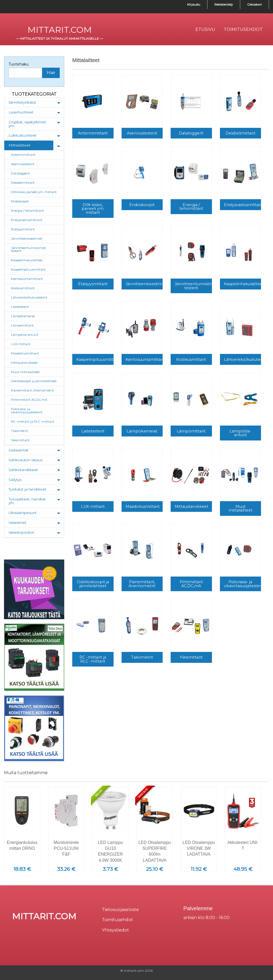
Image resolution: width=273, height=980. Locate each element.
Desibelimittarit (23, 183)
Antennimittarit (23, 155)
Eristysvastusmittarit (27, 220)
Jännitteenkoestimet (27, 239)
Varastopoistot (21, 532)
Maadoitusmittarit (25, 353)
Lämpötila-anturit (25, 335)
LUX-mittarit (21, 344)
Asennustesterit (23, 164)
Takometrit (19, 431)
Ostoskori (254, 4)
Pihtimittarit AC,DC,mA (29, 400)
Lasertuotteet (21, 112)
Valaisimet (17, 522)
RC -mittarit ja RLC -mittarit (33, 422)
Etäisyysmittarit (23, 229)
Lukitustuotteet (23, 135)
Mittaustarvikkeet (24, 363)
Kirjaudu (194, 4)
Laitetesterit (20, 307)
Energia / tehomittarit (27, 211)
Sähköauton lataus (25, 460)
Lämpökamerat (23, 316)
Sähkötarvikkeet (23, 470)
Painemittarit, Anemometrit (33, 390)
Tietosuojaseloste (120, 910)
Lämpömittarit (22, 325)
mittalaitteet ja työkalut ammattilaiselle (60, 38)
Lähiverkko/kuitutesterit (29, 297)
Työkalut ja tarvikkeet (27, 489)
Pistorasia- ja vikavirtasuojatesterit (27, 411)
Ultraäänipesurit (23, 513)
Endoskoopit (20, 201)
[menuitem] (205, 30)
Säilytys (15, 480)
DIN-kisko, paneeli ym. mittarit (34, 192)
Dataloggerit (20, 173)
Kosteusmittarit (23, 288)
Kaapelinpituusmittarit (28, 269)
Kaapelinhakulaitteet (27, 260)
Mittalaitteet (19, 145)
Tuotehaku (19, 64)
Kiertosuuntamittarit (27, 279)
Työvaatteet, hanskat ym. (27, 501)
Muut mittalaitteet (25, 372)
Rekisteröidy (224, 4)
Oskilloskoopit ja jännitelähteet (34, 381)
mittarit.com (60, 30)
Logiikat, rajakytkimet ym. (27, 124)
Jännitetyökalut (22, 102)
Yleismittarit (20, 440)
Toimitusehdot (117, 920)
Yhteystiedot (115, 930)
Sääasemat (19, 450)
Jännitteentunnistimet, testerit (29, 250)
